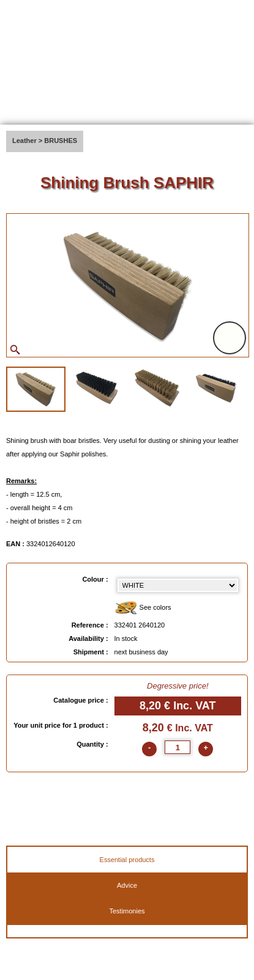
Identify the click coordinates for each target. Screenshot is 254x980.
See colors (143, 608)
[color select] (178, 585)
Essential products (127, 860)
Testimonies (127, 911)
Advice (127, 885)
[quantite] (177, 747)
